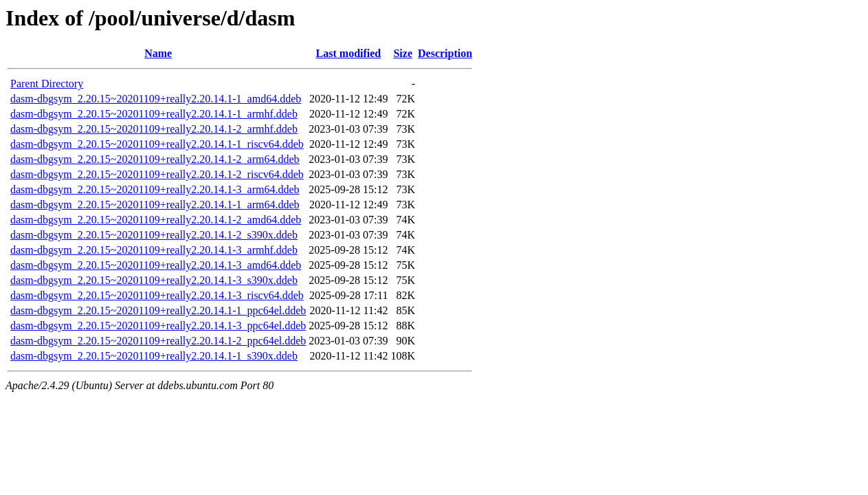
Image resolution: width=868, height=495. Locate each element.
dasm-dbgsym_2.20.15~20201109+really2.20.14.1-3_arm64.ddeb (155, 189)
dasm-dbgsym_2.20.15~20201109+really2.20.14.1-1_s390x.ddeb (154, 356)
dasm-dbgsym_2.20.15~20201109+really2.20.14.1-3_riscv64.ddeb (157, 295)
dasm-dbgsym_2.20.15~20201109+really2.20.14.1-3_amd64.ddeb (156, 265)
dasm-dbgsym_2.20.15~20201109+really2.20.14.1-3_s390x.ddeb (154, 280)
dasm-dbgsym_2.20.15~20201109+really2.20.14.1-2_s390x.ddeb (154, 235)
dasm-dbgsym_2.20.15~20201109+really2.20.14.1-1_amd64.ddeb (156, 99)
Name (158, 53)
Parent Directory (47, 84)
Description (445, 53)
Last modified (349, 53)
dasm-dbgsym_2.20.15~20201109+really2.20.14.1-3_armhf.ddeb (154, 250)
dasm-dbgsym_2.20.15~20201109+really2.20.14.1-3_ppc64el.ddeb (158, 326)
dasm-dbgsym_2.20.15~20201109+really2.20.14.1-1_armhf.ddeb (154, 114)
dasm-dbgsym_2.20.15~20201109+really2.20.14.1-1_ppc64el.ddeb (158, 310)
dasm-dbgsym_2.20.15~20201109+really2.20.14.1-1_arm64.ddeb (155, 205)
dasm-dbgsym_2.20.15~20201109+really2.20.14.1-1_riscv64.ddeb (157, 144)
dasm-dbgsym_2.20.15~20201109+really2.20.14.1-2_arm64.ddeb (155, 159)
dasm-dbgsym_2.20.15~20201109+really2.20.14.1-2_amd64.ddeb (156, 220)
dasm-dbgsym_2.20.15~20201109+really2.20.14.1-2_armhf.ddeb (154, 129)
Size (403, 53)
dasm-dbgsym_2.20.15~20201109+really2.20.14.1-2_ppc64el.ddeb (158, 341)
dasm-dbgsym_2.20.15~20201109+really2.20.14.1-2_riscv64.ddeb (157, 174)
